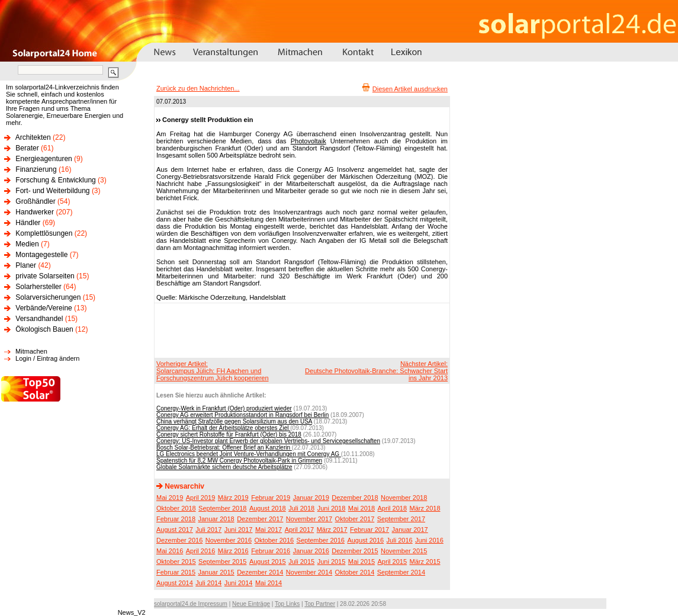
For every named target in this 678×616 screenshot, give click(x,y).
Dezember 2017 (260, 519)
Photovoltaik (309, 141)
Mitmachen (31, 351)
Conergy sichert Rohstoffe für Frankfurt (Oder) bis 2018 (229, 434)
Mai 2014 (269, 583)
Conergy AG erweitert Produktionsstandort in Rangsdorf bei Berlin (242, 415)
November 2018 (404, 498)
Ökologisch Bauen (44, 329)
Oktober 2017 (355, 519)
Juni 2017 (239, 530)
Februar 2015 (176, 572)
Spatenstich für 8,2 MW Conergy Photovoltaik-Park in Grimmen (239, 461)
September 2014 (401, 572)
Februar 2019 (271, 498)
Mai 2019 (170, 498)
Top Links (287, 604)
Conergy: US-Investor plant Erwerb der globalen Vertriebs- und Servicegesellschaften (268, 441)
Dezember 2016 (179, 540)
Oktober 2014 (355, 572)
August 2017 (175, 530)
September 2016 (321, 540)
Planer (26, 265)
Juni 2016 (429, 540)
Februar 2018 (176, 519)
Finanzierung (36, 169)
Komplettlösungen (44, 233)
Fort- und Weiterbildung (52, 191)
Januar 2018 (216, 519)
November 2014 (309, 572)
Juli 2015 (301, 562)
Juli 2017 (208, 530)
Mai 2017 (269, 530)
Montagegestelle (41, 255)
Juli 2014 (208, 583)
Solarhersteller (38, 287)
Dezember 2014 (260, 572)
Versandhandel (39, 319)
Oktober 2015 (176, 562)
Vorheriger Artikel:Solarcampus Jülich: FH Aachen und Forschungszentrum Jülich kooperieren (213, 371)
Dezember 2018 (355, 498)
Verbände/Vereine (44, 308)
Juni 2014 (239, 583)
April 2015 (393, 562)
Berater (27, 148)
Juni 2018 (332, 508)
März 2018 (425, 508)
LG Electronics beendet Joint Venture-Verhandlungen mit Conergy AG (249, 454)
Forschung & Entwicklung (55, 180)
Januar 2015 (216, 572)
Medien (27, 244)
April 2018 (393, 508)
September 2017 (401, 519)
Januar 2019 (311, 498)
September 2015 (222, 562)
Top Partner (320, 604)
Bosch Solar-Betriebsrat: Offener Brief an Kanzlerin (224, 447)
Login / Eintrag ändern (47, 358)
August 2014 (175, 583)
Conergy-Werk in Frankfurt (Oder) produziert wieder (224, 408)
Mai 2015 (362, 562)
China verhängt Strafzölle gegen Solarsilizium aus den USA (234, 421)
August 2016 (365, 540)
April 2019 (201, 498)
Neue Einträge (251, 604)
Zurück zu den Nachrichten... (198, 88)
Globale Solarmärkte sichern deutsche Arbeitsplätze (224, 467)
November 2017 (309, 519)
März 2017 (332, 530)
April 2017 (300, 530)
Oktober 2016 (274, 540)
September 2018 (222, 508)
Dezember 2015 (355, 551)
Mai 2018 (362, 508)
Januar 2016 (311, 551)
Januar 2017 (410, 530)
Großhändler (35, 201)
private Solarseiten (45, 276)
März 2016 (233, 551)
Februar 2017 (369, 530)
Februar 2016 (271, 551)
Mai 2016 (170, 551)
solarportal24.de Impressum (191, 604)
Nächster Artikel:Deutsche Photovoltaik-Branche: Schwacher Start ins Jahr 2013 (376, 371)
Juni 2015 (332, 562)
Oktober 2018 (176, 508)
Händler (28, 223)
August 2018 (268, 508)
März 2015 (425, 562)
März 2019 (233, 498)
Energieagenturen (44, 159)
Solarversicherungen (48, 297)
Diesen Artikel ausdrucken (410, 89)
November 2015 (404, 551)
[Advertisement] (300, 330)
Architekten (33, 137)
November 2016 (229, 540)
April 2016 (201, 551)
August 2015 (268, 562)
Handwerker (35, 212)
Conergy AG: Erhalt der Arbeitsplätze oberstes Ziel (223, 428)
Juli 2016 (400, 540)
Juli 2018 (301, 508)
